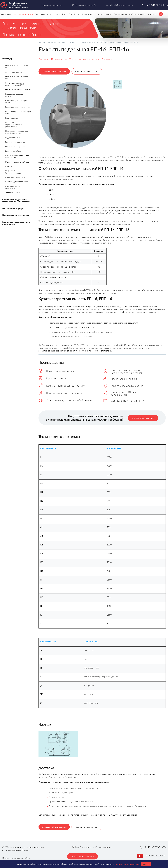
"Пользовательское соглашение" (127, 864)
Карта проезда (105, 847)
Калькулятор (88, 14)
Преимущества (59, 59)
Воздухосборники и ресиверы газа (18, 112)
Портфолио (74, 14)
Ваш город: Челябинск (51, 5)
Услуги (57, 14)
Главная (42, 42)
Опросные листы (43, 14)
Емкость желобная (13, 151)
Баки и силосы (11, 118)
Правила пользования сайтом (16, 858)
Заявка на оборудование (54, 71)
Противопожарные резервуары (13, 187)
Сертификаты (120, 14)
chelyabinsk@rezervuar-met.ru (119, 5)
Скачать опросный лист (87, 71)
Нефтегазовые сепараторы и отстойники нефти (17, 132)
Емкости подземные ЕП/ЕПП (93, 42)
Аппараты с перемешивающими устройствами (14, 124)
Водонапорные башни (15, 138)
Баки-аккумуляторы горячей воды (17, 101)
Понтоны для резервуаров (17, 182)
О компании (6, 14)
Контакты (152, 14)
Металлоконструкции (13, 208)
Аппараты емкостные (14, 72)
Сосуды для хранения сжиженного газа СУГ (15, 84)
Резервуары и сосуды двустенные (14, 95)
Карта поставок (104, 14)
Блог (64, 14)
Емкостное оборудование (16, 146)
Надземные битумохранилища (13, 172)
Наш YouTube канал (155, 856)
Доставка (107, 59)
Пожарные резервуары (15, 177)
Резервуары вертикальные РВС (16, 66)
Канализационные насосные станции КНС (17, 156)
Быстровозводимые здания (16, 215)
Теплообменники (12, 193)
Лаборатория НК (137, 14)
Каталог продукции (56, 42)
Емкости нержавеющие (15, 142)
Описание (44, 59)
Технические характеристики (84, 59)
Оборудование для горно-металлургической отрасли (16, 201)
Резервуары (73, 42)
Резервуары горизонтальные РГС (17, 77)
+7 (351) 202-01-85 (157, 5)
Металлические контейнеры (17, 162)
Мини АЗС (10, 166)
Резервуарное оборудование (17, 107)
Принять (146, 864)
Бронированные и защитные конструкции (16, 223)
